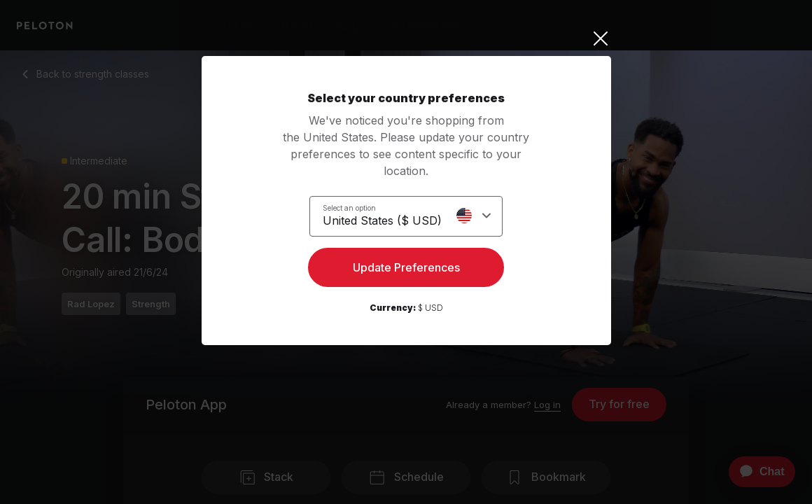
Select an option (349, 207)
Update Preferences (406, 270)
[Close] (406, 38)
